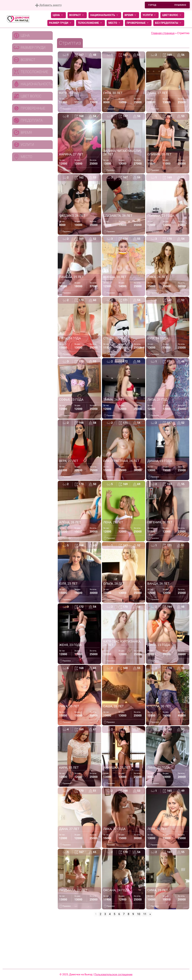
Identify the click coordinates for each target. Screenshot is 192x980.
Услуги (150, 15)
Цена (58, 15)
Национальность (105, 15)
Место (115, 23)
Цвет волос (172, 15)
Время (131, 15)
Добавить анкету (48, 5)
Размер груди (61, 23)
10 (139, 914)
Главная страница (163, 33)
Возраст (77, 15)
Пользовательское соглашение (113, 974)
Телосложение (90, 23)
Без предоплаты (169, 23)
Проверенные (138, 23)
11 (145, 914)
